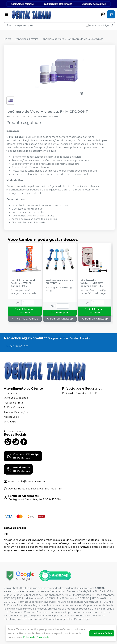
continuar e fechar (102, 633)
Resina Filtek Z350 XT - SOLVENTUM (59, 282)
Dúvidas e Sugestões (16, 398)
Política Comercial (14, 407)
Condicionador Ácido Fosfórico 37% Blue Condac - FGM (23, 283)
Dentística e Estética (27, 39)
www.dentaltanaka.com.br (77, 588)
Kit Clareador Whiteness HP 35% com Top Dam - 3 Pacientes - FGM (92, 283)
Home (8, 39)
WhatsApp (10, 422)
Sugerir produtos (17, 346)
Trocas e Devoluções (16, 412)
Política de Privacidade (36, 637)
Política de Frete (13, 403)
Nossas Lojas (11, 417)
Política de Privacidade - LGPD (80, 393)
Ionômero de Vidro (53, 39)
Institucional (11, 393)
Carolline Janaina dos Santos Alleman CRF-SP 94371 (81, 602)
